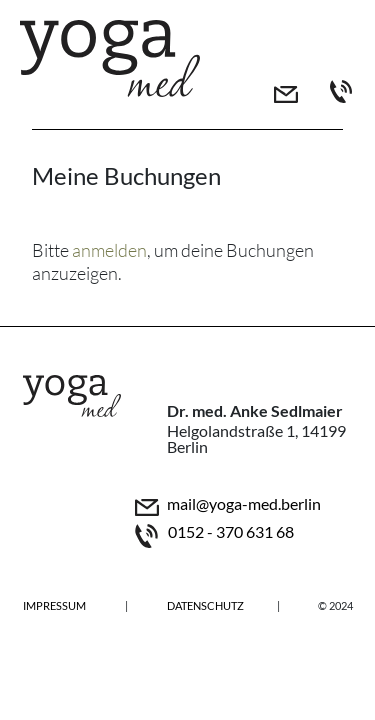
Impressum (54, 605)
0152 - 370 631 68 (231, 532)
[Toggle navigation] (314, 40)
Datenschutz (205, 605)
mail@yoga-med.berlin (244, 504)
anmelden (109, 250)
